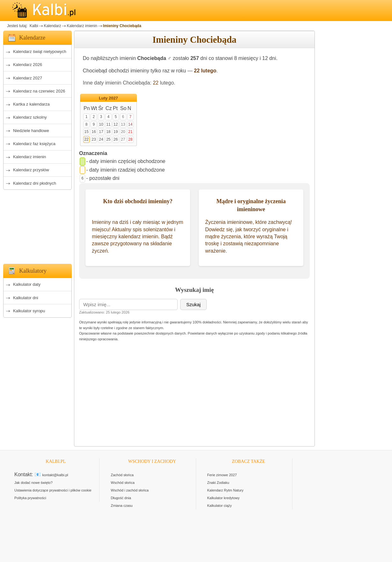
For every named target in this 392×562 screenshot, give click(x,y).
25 (108, 139)
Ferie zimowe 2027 (222, 475)
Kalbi (33, 26)
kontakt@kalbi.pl (55, 475)
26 (116, 139)
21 (130, 132)
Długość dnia (121, 498)
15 (86, 132)
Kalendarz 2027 (28, 78)
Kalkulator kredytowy (224, 498)
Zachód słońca (122, 475)
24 (101, 139)
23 (94, 139)
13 (123, 124)
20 (123, 132)
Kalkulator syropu (29, 311)
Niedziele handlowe (31, 131)
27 (123, 139)
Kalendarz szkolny (30, 117)
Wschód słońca (123, 483)
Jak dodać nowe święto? (33, 483)
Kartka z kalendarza (31, 104)
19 (116, 132)
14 (130, 124)
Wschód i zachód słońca (130, 490)
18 (108, 132)
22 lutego (205, 71)
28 (130, 139)
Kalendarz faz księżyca (34, 144)
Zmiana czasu (122, 506)
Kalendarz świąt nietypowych (40, 52)
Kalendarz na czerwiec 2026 (39, 91)
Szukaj (193, 304)
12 (116, 124)
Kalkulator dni (26, 298)
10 (101, 124)
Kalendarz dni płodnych (35, 183)
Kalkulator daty (27, 284)
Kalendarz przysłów (31, 170)
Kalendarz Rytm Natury (226, 490)
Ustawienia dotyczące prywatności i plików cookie (53, 490)
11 (108, 124)
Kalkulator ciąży (220, 506)
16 (94, 132)
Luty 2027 (108, 98)
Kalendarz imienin (82, 26)
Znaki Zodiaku (218, 483)
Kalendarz (52, 26)
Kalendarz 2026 (28, 65)
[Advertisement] (37, 225)
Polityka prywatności (30, 498)
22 (156, 83)
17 (101, 132)
